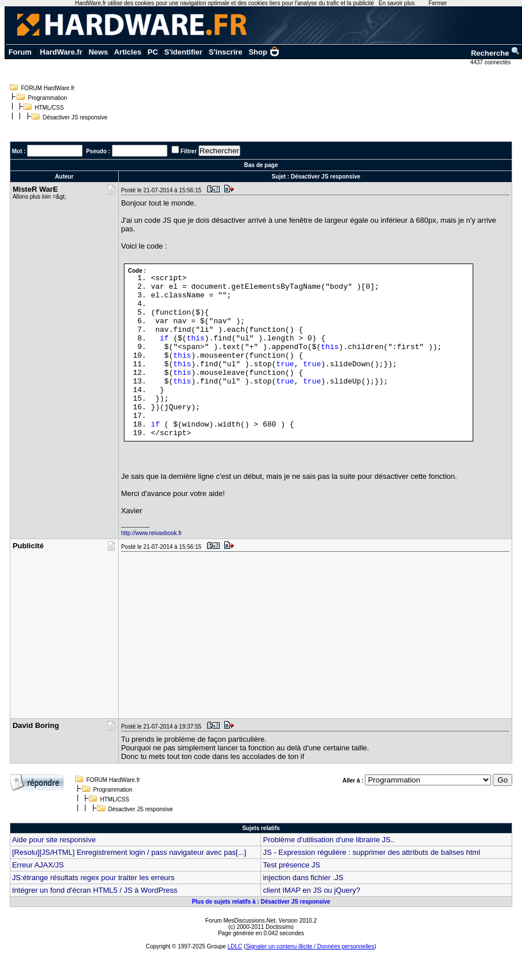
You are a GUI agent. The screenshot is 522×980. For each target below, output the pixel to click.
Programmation (48, 98)
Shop (264, 52)
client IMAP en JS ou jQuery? (311, 890)
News (98, 52)
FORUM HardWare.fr (48, 88)
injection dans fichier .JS (303, 878)
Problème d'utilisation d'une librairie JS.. (329, 840)
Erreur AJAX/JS (38, 865)
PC (153, 52)
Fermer (438, 3)
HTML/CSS (50, 108)
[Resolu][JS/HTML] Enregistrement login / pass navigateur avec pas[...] (129, 852)
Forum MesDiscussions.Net (240, 921)
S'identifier (183, 52)
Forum (20, 52)
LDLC (235, 946)
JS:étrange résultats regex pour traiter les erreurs (93, 878)
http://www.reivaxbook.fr (151, 533)
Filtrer (189, 151)
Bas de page (261, 165)
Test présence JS (291, 865)
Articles (128, 52)
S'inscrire (226, 52)
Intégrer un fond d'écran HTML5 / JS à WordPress (95, 890)
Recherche (496, 53)
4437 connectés (491, 62)
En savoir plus (397, 3)
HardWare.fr (61, 52)
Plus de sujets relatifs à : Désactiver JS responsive (261, 902)
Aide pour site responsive (54, 840)
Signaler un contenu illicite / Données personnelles (310, 946)
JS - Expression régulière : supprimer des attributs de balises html (371, 852)
